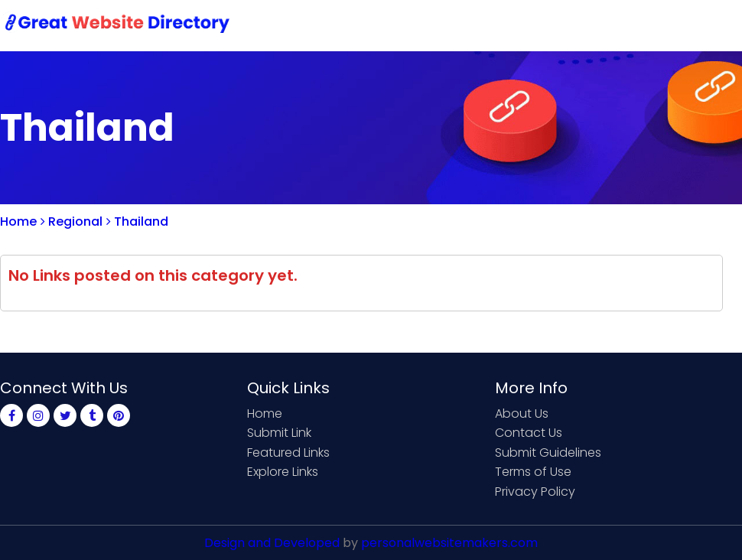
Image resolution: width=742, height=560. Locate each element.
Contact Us (525, 25)
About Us (522, 413)
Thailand (137, 221)
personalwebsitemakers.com (449, 543)
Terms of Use (533, 472)
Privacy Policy (535, 492)
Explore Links (283, 472)
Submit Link (434, 25)
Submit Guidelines (548, 453)
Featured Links (288, 453)
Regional (72, 221)
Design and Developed (272, 543)
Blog (718, 25)
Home (360, 25)
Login (666, 25)
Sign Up (604, 25)
